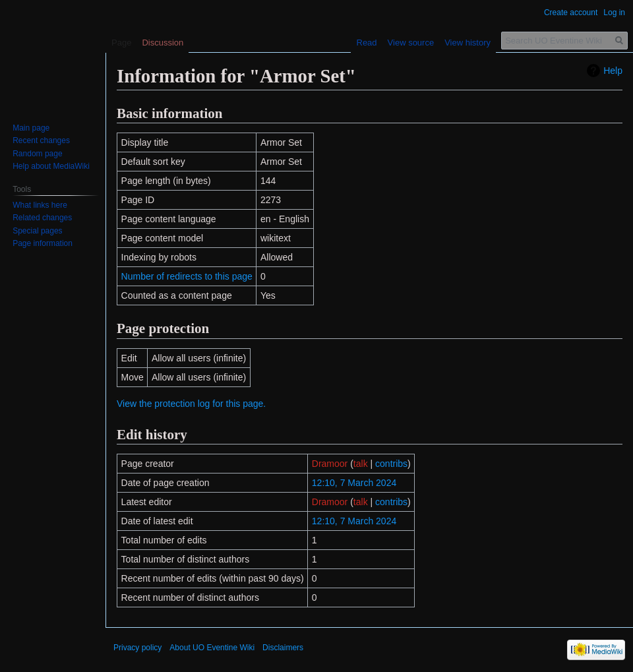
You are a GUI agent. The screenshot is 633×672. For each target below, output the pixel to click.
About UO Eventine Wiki (212, 648)
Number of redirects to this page (187, 276)
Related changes (42, 218)
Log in (614, 13)
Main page (31, 128)
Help (613, 71)
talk (361, 464)
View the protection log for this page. (191, 404)
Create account (571, 13)
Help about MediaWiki (51, 166)
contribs (391, 464)
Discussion (163, 43)
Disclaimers (283, 648)
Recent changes (41, 140)
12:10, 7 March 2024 (354, 483)
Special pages (37, 231)
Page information (43, 243)
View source (411, 43)
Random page (37, 154)
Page (121, 43)
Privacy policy (137, 648)
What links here (40, 205)
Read (367, 43)
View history (467, 43)
